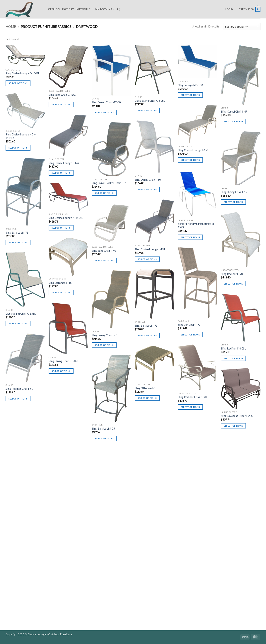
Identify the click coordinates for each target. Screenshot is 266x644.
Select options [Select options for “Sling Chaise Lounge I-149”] (61, 173)
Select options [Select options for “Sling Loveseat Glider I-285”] (233, 426)
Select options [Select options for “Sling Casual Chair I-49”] (233, 121)
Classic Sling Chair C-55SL (21, 314)
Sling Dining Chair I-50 (148, 180)
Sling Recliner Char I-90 (19, 389)
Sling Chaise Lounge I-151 (150, 249)
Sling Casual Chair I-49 (234, 112)
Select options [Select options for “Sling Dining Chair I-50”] (147, 189)
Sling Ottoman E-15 (60, 283)
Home (11, 27)
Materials (85, 9)
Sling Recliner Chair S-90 (192, 397)
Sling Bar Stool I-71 (146, 326)
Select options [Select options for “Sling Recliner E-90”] (233, 284)
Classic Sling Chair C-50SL (150, 101)
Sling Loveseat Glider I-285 (237, 416)
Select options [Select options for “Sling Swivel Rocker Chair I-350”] (104, 193)
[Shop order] (242, 27)
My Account (105, 9)
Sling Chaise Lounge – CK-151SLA (21, 136)
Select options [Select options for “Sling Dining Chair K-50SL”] (61, 371)
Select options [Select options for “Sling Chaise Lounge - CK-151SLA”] (18, 148)
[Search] (118, 9)
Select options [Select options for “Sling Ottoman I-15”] (147, 398)
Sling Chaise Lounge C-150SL (23, 73)
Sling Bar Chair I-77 (189, 325)
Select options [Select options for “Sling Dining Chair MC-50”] (104, 112)
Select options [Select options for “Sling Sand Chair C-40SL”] (61, 105)
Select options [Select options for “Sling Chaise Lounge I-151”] (147, 259)
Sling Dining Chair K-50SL (63, 361)
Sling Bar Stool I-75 (17, 233)
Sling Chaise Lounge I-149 (64, 163)
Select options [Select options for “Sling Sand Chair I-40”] (104, 260)
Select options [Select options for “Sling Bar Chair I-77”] (190, 335)
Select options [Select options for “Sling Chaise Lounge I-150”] (190, 160)
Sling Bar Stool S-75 (103, 429)
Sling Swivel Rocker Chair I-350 (110, 183)
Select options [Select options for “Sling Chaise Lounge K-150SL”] (61, 228)
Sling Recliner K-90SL (233, 348)
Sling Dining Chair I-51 (105, 335)
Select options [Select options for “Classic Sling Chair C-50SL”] (147, 110)
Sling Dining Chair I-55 (234, 192)
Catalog (54, 9)
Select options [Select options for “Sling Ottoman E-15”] (61, 293)
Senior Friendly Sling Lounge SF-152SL (197, 225)
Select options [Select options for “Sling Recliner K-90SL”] (233, 358)
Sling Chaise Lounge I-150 (193, 150)
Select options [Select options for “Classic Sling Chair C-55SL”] (18, 323)
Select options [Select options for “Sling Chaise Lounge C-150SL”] (18, 83)
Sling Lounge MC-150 (190, 85)
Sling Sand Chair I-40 (104, 251)
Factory (68, 9)
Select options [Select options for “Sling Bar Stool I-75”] (18, 242)
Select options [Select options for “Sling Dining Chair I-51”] (104, 345)
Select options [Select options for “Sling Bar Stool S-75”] (104, 438)
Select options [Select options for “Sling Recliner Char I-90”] (18, 399)
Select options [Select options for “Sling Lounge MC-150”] (190, 95)
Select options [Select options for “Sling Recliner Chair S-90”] (190, 407)
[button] (229, 9)
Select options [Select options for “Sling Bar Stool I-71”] (147, 335)
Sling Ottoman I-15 (146, 388)
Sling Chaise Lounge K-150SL (66, 218)
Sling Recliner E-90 (232, 274)
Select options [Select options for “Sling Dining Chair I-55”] (233, 202)
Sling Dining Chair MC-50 (106, 102)
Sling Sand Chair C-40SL (62, 95)
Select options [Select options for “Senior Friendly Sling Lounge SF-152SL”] (190, 237)
